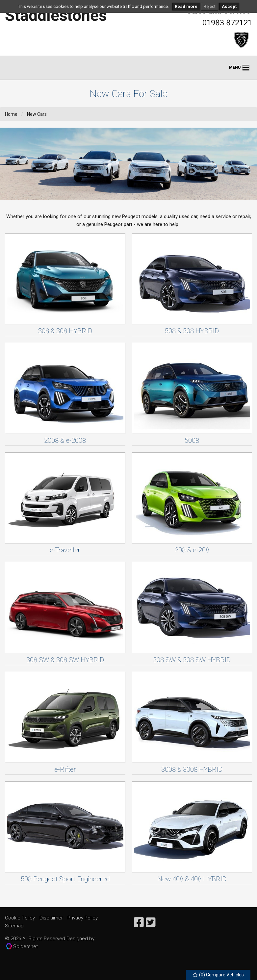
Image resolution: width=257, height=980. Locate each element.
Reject (210, 6)
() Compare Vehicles (218, 975)
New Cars (37, 114)
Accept (229, 6)
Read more (186, 6)
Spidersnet (22, 946)
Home (11, 114)
